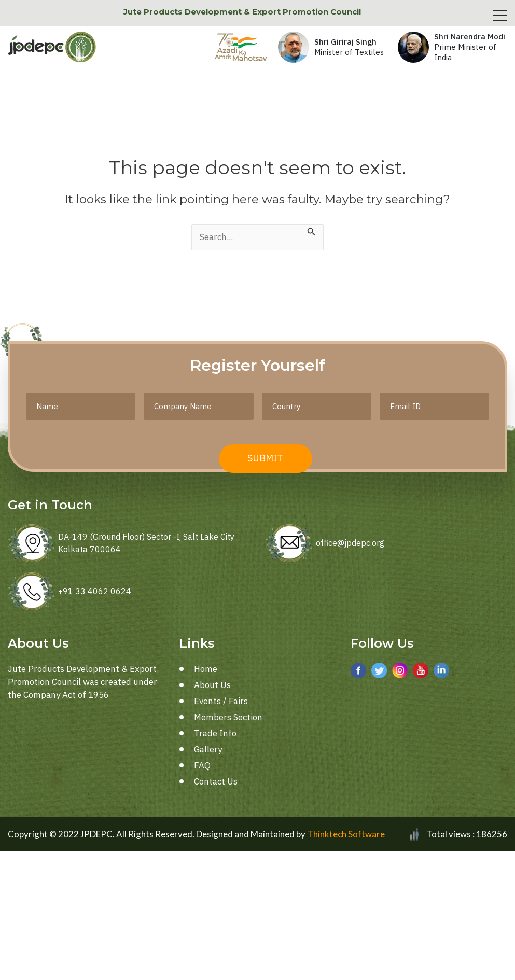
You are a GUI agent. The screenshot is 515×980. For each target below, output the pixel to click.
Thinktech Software (346, 834)
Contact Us (216, 781)
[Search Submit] (311, 230)
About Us (212, 685)
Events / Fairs (221, 701)
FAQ (202, 765)
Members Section (228, 717)
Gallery (208, 749)
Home (206, 669)
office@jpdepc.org (350, 543)
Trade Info (215, 733)
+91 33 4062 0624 (95, 591)
